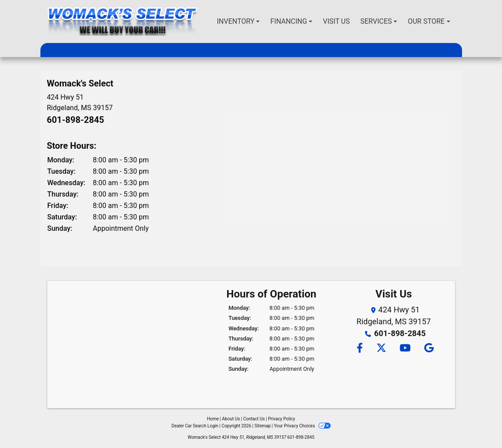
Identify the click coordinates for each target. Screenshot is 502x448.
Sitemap (262, 426)
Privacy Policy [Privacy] (282, 419)
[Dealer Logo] (122, 22)
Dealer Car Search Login (195, 426)
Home (213, 419)
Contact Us (254, 419)
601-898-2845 (76, 120)
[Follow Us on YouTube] (405, 349)
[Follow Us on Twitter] (381, 349)
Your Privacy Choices (302, 426)
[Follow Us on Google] (428, 349)
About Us (231, 419)
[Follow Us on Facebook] (359, 349)
